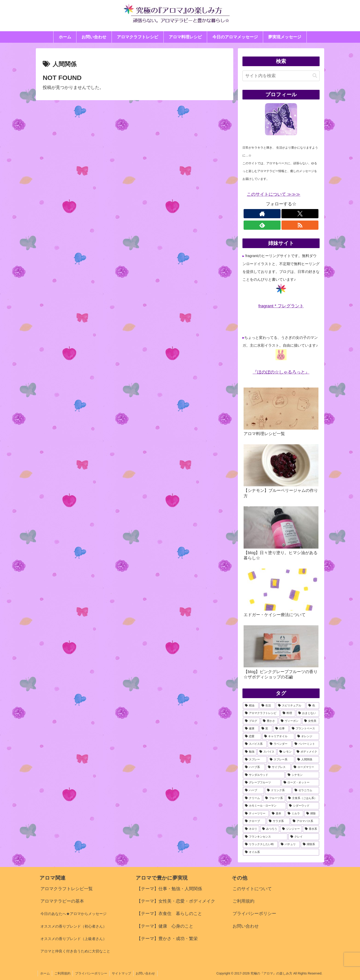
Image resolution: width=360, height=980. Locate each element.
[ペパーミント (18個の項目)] (306, 744)
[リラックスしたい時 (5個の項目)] (260, 844)
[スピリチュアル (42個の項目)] (291, 706)
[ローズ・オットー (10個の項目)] (300, 783)
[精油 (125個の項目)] (251, 706)
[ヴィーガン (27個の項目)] (290, 721)
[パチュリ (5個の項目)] (289, 844)
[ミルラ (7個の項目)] (294, 814)
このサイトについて (252, 889)
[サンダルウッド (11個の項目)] (264, 775)
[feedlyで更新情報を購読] (262, 225)
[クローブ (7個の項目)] (254, 821)
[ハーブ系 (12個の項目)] (254, 767)
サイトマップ (122, 973)
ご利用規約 (243, 901)
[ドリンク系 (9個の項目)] (278, 790)
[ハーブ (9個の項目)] (253, 790)
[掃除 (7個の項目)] (312, 814)
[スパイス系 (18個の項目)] (255, 744)
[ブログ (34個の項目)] (251, 721)
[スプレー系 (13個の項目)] (281, 760)
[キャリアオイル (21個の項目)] (278, 736)
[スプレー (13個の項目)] (255, 760)
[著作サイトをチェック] (262, 214)
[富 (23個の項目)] (266, 729)
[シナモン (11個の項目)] (302, 775)
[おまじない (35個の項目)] (308, 713)
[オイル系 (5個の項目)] (281, 852)
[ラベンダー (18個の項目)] (280, 744)
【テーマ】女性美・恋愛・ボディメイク (176, 901)
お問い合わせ (246, 926)
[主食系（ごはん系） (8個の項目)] (303, 798)
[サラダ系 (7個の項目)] (278, 821)
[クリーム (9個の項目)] (253, 798)
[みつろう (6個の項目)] (270, 829)
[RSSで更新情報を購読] (300, 225)
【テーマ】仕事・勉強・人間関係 (169, 889)
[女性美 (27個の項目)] (311, 721)
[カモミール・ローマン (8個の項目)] (264, 806)
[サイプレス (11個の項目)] (278, 767)
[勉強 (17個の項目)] (250, 752)
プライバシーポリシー (254, 913)
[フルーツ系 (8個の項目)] (274, 798)
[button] (315, 76)
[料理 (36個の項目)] (288, 713)
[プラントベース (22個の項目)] (304, 729)
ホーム (45, 973)
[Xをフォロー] (300, 214)
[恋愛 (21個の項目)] (252, 736)
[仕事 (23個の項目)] (281, 729)
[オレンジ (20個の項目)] (307, 736)
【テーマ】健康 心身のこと (165, 926)
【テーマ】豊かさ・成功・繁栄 (167, 939)
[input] (281, 76)
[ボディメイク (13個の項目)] (307, 752)
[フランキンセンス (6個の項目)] (265, 837)
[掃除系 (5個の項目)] (310, 844)
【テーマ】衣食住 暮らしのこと (169, 913)
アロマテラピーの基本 (62, 901)
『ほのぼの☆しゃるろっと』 (281, 372)
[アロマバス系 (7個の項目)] (305, 821)
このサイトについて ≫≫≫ (274, 194)
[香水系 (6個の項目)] (311, 829)
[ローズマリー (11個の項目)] (305, 767)
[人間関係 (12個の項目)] (307, 760)
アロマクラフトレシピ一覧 (67, 889)
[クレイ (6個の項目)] (304, 837)
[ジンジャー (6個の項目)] (291, 829)
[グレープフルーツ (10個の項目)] (262, 783)
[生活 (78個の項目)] (267, 706)
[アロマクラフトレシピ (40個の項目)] (261, 713)
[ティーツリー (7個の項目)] (256, 814)
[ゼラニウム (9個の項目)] (306, 790)
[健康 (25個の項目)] (251, 729)
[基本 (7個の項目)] (277, 814)
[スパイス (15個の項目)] (267, 752)
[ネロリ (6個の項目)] (251, 829)
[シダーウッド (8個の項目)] (303, 806)
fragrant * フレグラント (281, 306)
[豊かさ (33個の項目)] (269, 721)
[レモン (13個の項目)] (285, 752)
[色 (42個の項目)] (313, 706)
